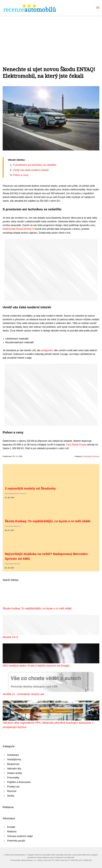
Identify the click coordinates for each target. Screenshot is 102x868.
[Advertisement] (51, 36)
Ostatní (16, 493)
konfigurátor (47, 350)
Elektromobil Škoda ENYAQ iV (18, 229)
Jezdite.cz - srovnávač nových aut (23, 694)
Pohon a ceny (21, 175)
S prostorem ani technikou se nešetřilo (35, 165)
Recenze (96, 456)
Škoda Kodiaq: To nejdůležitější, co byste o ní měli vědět (48, 521)
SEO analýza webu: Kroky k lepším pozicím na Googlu (36, 666)
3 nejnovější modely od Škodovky (30, 488)
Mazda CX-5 (10, 637)
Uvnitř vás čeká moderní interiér (31, 170)
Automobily (87, 456)
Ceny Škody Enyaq (76, 445)
